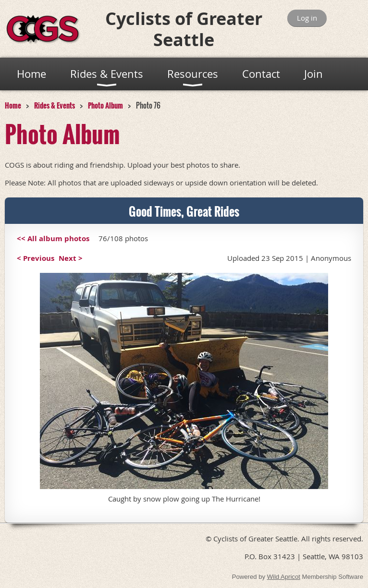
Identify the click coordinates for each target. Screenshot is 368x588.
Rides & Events (55, 105)
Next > (71, 258)
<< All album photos (53, 239)
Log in (307, 18)
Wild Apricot (284, 577)
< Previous (36, 258)
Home (13, 105)
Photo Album (105, 105)
